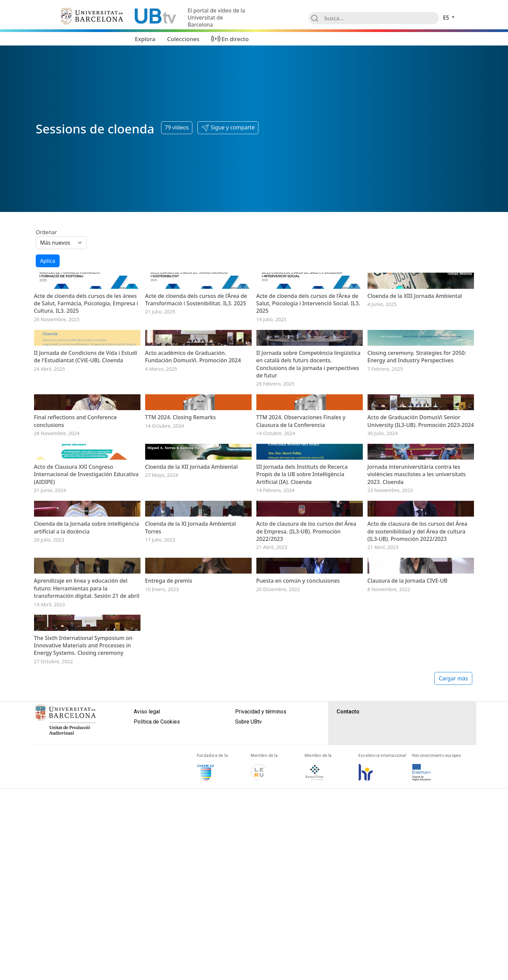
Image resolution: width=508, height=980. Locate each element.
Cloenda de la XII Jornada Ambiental (192, 647)
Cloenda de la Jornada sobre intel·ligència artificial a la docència (87, 753)
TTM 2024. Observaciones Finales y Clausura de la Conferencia (301, 556)
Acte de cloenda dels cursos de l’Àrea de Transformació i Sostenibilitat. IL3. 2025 (196, 344)
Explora (145, 39)
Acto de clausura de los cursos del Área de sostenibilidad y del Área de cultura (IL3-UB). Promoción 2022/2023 (418, 757)
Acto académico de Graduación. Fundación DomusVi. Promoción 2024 (193, 447)
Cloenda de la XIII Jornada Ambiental (415, 341)
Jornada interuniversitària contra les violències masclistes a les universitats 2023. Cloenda (417, 655)
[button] (228, 128)
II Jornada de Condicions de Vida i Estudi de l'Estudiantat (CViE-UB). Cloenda (86, 447)
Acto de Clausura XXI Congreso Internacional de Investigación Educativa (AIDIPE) (86, 655)
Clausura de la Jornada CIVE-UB (408, 851)
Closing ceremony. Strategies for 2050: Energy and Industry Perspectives (417, 447)
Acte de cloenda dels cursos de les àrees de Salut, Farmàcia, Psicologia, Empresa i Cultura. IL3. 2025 (86, 348)
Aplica (48, 261)
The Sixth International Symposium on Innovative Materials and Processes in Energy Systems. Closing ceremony (83, 961)
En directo (235, 39)
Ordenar (46, 232)
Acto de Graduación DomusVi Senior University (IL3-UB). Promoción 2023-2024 (421, 556)
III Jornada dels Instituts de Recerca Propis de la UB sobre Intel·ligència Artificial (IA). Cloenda (302, 655)
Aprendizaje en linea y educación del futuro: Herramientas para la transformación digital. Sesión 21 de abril (87, 859)
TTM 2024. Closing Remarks (181, 553)
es (447, 18)
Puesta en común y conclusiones (298, 851)
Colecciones (183, 39)
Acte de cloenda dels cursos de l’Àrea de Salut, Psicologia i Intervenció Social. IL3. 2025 (308, 348)
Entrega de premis (169, 851)
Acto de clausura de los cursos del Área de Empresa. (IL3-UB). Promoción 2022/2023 (306, 757)
